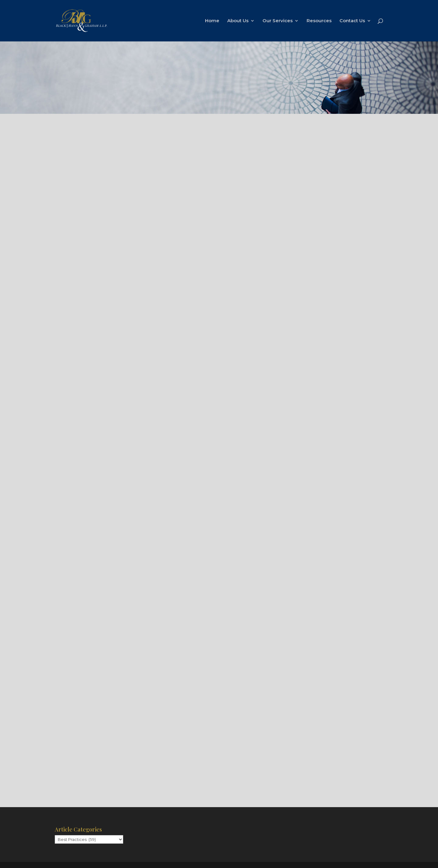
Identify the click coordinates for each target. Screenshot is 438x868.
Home (212, 21)
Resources (319, 21)
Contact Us (352, 21)
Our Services (278, 21)
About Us (238, 21)
